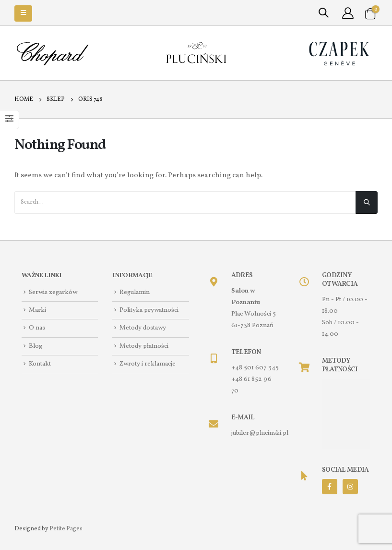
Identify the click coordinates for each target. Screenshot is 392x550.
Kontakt (40, 364)
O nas (37, 328)
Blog (36, 346)
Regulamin (135, 292)
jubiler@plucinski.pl (260, 433)
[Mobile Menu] (23, 13)
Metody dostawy (143, 328)
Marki (37, 310)
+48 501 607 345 (255, 368)
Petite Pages (66, 529)
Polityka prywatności (149, 310)
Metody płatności (144, 346)
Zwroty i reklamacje (148, 364)
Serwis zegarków (53, 292)
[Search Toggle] (323, 13)
